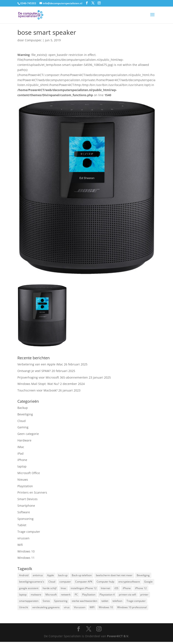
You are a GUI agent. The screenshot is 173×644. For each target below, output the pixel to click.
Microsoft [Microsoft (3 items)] (51, 596)
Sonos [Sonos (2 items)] (46, 602)
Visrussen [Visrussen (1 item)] (80, 609)
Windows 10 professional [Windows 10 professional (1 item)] (132, 609)
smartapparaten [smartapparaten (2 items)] (29, 602)
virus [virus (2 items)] (67, 609)
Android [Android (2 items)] (24, 575)
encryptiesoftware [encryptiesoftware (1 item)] (129, 582)
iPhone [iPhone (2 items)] (127, 589)
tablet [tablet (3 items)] (105, 602)
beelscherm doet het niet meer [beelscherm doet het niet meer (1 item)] (114, 575)
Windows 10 (26, 551)
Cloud (22, 421)
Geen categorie (28, 434)
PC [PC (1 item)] (76, 596)
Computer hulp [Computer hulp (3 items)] (105, 582)
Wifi (20, 545)
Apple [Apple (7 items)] (51, 575)
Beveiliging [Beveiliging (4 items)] (143, 575)
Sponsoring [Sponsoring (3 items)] (61, 602)
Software (24, 512)
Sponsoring (25, 519)
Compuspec (33, 40)
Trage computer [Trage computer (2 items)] (136, 602)
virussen (23, 538)
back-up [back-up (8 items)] (63, 575)
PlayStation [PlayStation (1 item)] (89, 596)
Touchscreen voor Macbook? (37, 390)
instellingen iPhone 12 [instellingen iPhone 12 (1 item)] (84, 589)
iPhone (22, 460)
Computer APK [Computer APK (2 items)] (84, 582)
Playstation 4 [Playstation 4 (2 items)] (107, 596)
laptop (22, 466)
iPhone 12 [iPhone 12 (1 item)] (141, 589)
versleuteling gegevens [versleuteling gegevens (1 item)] (46, 609)
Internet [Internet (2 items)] (105, 589)
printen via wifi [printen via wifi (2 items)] (127, 596)
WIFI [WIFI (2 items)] (92, 609)
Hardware (24, 440)
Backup (23, 408)
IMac (21, 447)
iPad (20, 453)
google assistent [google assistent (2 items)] (29, 589)
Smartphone (26, 506)
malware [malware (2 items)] (36, 596)
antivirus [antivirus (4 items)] (38, 575)
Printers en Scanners (32, 492)
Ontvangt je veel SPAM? (34, 371)
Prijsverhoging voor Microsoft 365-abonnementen (53, 377)
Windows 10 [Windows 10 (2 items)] (106, 609)
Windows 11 (26, 558)
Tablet (22, 525)
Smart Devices (27, 499)
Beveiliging (25, 414)
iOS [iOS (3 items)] (116, 589)
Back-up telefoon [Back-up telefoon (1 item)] (82, 575)
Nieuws (23, 480)
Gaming (23, 427)
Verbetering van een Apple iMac (40, 364)
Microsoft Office (29, 473)
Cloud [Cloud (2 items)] (52, 582)
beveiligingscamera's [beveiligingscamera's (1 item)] (32, 582)
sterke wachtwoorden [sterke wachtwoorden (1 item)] (84, 602)
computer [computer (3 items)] (65, 582)
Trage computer (29, 532)
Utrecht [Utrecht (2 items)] (24, 609)
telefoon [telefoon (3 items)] (117, 602)
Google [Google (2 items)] (148, 582)
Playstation (25, 486)
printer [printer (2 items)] (144, 596)
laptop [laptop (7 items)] (23, 596)
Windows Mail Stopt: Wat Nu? (38, 384)
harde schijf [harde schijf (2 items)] (50, 589)
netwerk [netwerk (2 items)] (66, 596)
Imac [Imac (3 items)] (64, 589)
